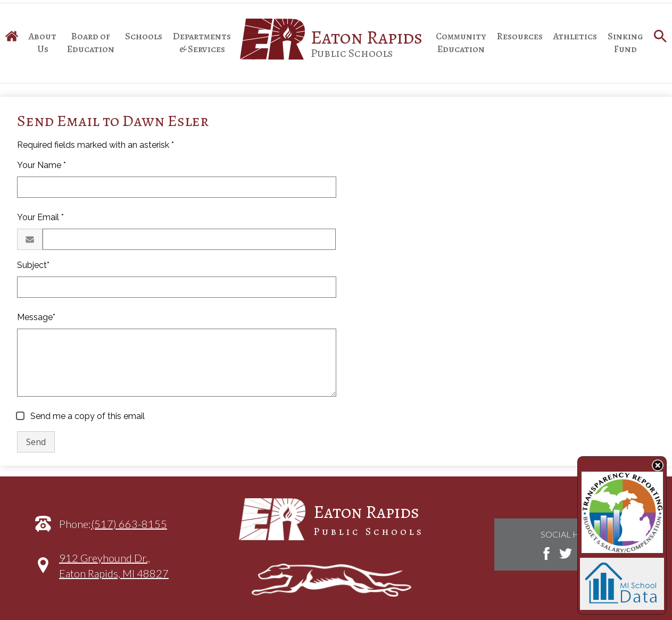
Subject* (33, 265)
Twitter (566, 554)
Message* (36, 317)
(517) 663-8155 (129, 524)
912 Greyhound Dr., (114, 571)
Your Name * (42, 165)
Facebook (546, 554)
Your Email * (40, 217)
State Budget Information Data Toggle (658, 465)
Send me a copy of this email (86, 416)
